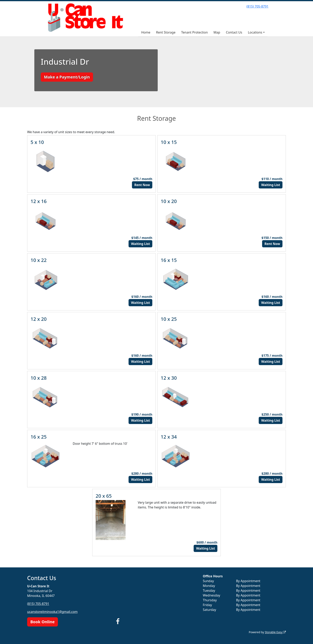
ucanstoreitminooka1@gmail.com (52, 612)
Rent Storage (166, 32)
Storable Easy (275, 632)
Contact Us (234, 32)
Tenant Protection (195, 32)
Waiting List (271, 185)
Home (146, 32)
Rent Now (142, 185)
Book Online (43, 622)
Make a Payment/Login (67, 77)
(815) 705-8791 (258, 6)
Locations (255, 32)
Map (217, 32)
